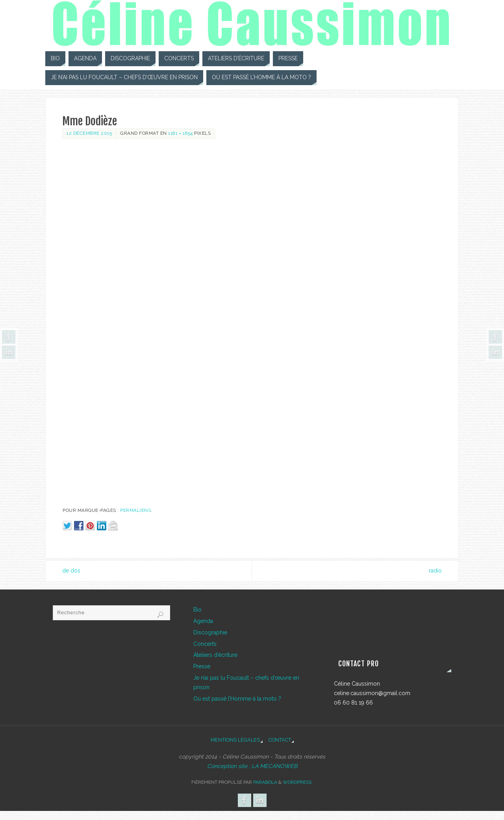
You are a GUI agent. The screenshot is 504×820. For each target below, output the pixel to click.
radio (435, 571)
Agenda (203, 621)
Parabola (265, 782)
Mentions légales (235, 740)
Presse (202, 666)
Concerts (205, 644)
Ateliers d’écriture (215, 655)
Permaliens (135, 510)
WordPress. (298, 782)
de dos (71, 571)
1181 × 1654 (181, 133)
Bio (197, 610)
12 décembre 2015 (89, 133)
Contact (280, 740)
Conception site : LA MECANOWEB (252, 766)
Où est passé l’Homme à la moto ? (237, 699)
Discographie (210, 632)
